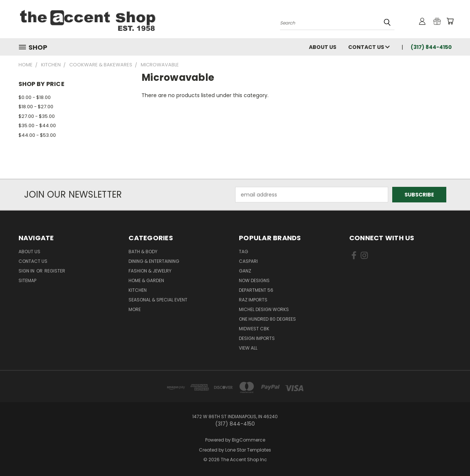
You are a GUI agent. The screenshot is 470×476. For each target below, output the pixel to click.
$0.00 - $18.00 (35, 97)
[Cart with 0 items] (450, 21)
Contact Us (369, 47)
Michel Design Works (264, 309)
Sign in (27, 271)
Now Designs (254, 280)
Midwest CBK (254, 329)
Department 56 (256, 290)
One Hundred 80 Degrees (267, 319)
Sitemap (27, 280)
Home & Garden (146, 280)
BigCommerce (249, 440)
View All (248, 348)
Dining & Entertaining (154, 261)
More (135, 309)
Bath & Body (143, 252)
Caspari (248, 261)
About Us (323, 47)
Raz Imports (253, 300)
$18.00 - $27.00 (36, 107)
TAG (244, 252)
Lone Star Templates (248, 450)
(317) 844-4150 (431, 47)
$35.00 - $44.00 (37, 125)
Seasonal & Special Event (158, 300)
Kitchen (138, 290)
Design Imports (257, 338)
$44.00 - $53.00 (37, 135)
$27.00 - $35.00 (37, 116)
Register (55, 271)
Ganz (245, 271)
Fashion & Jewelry (150, 271)
